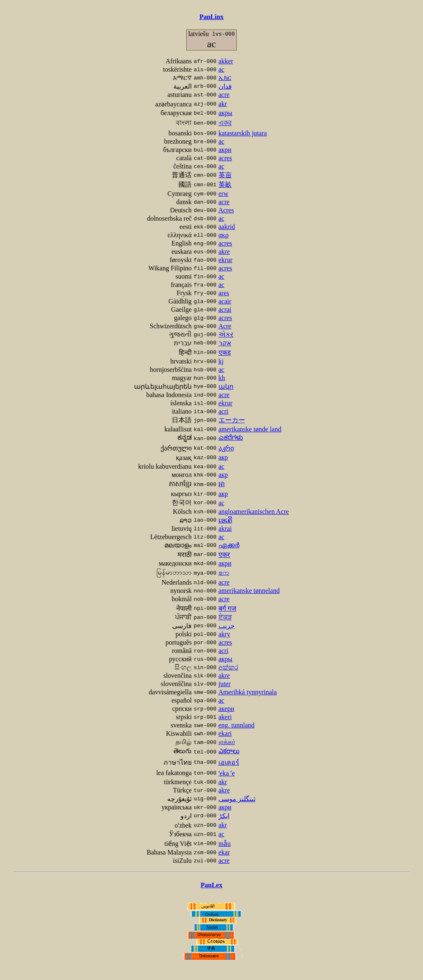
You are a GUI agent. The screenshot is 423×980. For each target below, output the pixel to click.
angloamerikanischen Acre (254, 512)
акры (226, 113)
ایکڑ (224, 816)
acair (225, 301)
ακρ (224, 235)
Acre (225, 326)
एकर (224, 555)
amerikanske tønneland (249, 591)
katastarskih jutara (243, 133)
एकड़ (225, 353)
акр (223, 457)
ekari (225, 733)
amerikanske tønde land (250, 429)
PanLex (211, 885)
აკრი (226, 448)
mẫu (225, 844)
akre (224, 252)
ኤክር (225, 78)
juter (225, 684)
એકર (226, 334)
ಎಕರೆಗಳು (231, 437)
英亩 (225, 175)
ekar (224, 852)
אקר (225, 343)
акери (226, 709)
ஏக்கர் (227, 742)
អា (222, 484)
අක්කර (228, 667)
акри (225, 150)
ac (221, 69)
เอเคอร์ (229, 762)
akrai (225, 529)
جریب (227, 626)
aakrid (227, 227)
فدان (225, 86)
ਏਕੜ (225, 617)
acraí (225, 309)
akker (226, 61)
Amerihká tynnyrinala (248, 692)
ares (224, 293)
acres (225, 158)
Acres (226, 210)
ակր (226, 386)
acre (224, 95)
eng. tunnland (237, 725)
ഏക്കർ (229, 545)
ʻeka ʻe (227, 773)
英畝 (225, 184)
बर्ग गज (227, 608)
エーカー (232, 420)
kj (221, 361)
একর (225, 123)
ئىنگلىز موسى (237, 799)
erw (224, 194)
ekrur (226, 260)
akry (224, 634)
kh (222, 378)
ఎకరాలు (229, 751)
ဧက (224, 572)
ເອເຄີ (225, 520)
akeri (225, 717)
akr (223, 104)
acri (224, 411)
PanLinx (212, 17)
